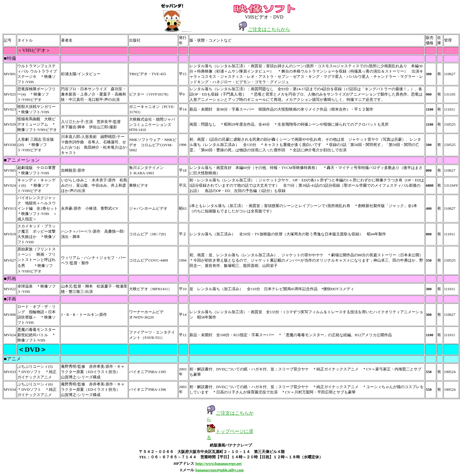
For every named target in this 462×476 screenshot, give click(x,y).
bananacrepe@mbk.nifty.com (220, 470)
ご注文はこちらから (269, 29)
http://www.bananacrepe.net (218, 463)
